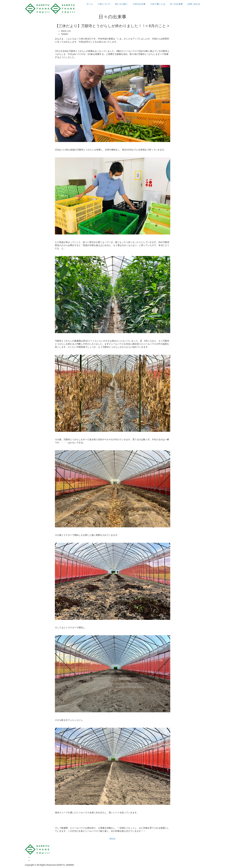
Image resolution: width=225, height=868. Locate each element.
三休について (104, 4)
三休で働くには (158, 4)
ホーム (90, 4)
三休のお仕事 (139, 4)
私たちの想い (121, 4)
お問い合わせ (194, 4)
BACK (112, 839)
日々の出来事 (176, 4)
